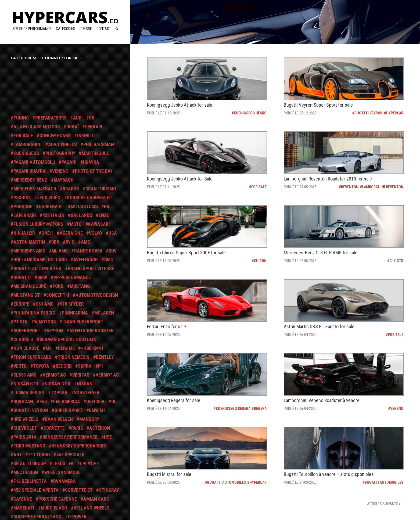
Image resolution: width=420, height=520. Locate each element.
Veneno (60, 171)
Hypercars (65, 17)
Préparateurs (51, 118)
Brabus (71, 189)
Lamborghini (28, 145)
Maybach (64, 180)
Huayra (91, 162)
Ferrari (94, 127)
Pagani (69, 162)
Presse (86, 29)
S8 (91, 118)
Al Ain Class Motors (37, 127)
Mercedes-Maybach (35, 189)
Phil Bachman (99, 145)
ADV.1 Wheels (62, 145)
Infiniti (85, 136)
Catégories (66, 29)
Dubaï (73, 127)
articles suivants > (384, 504)
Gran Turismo (101, 189)
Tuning (21, 118)
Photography (60, 153)
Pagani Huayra (30, 171)
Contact (104, 29)
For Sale (23, 136)
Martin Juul (95, 153)
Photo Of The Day (94, 171)
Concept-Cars (55, 136)
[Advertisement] (54, 89)
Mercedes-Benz (30, 180)
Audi (78, 118)
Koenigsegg (26, 153)
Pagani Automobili (34, 162)
